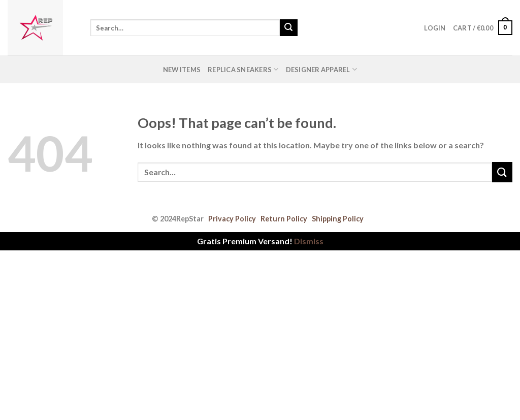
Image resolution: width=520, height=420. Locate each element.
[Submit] (288, 28)
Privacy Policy (232, 219)
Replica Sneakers (243, 69)
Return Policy (284, 219)
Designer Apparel (322, 69)
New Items (182, 70)
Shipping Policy (338, 219)
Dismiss (309, 241)
